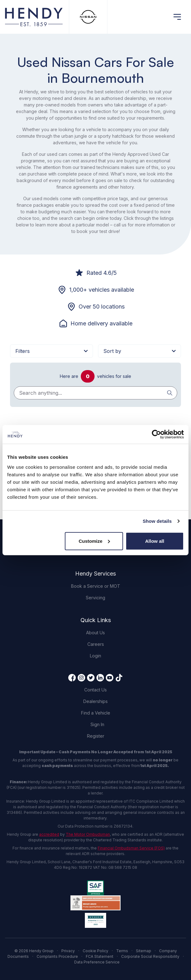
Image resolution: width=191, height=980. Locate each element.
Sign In (97, 724)
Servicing (95, 598)
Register (96, 736)
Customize (94, 541)
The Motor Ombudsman (88, 834)
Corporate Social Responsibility (150, 956)
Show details (157, 521)
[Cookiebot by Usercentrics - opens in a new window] (156, 434)
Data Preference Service (97, 962)
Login (95, 656)
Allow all (155, 541)
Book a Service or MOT (96, 586)
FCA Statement (100, 956)
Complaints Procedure (57, 956)
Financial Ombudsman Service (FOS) (131, 848)
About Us (95, 633)
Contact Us (95, 690)
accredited (49, 834)
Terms (122, 951)
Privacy (68, 951)
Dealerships (95, 701)
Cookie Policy (95, 951)
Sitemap (144, 951)
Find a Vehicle (96, 713)
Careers (96, 644)
